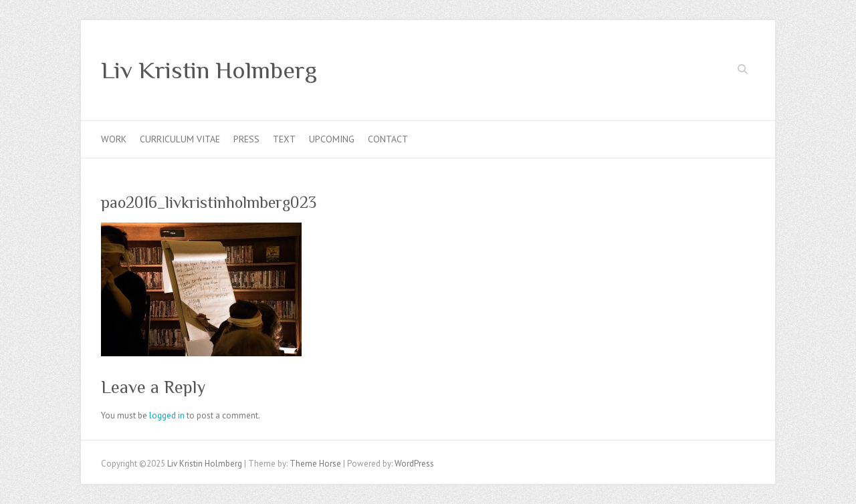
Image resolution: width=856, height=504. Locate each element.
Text (284, 139)
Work (114, 139)
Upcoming (332, 139)
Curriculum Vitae (180, 139)
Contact (388, 139)
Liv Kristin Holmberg (209, 70)
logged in (167, 415)
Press (246, 139)
